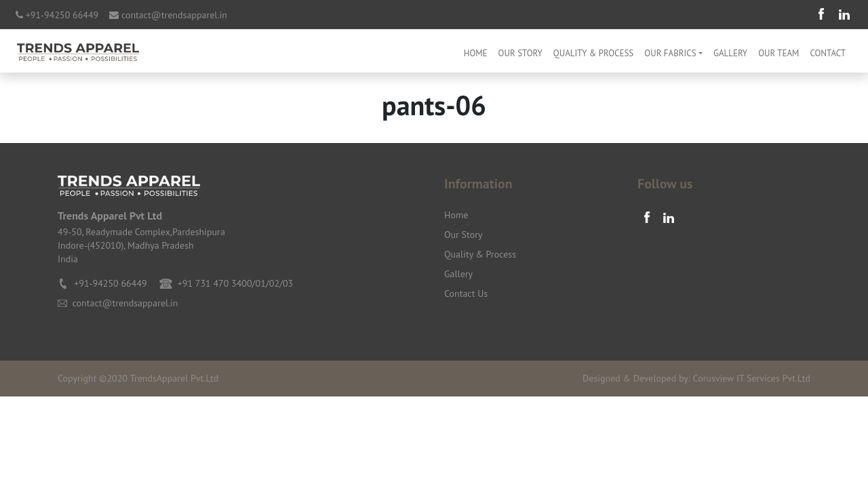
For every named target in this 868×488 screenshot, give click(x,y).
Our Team (778, 53)
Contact (828, 53)
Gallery (730, 53)
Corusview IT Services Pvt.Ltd (752, 378)
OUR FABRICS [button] (670, 53)
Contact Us (466, 293)
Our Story (520, 53)
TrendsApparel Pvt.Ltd (175, 378)
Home (476, 53)
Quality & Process (594, 53)
